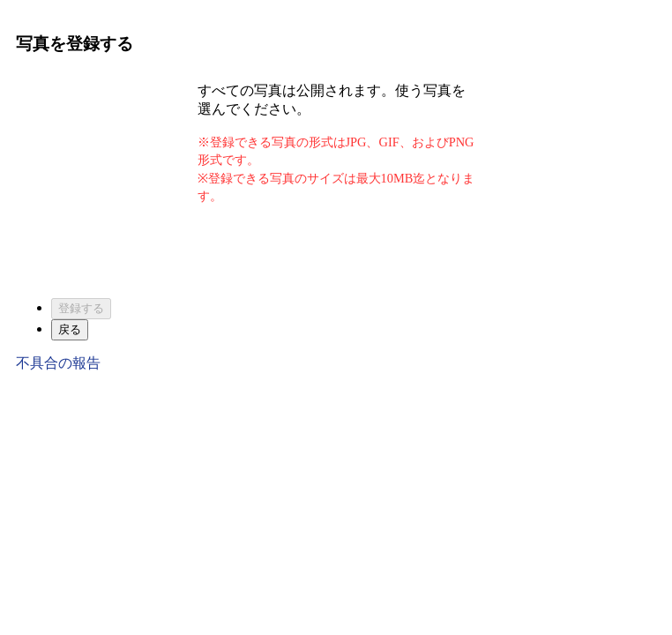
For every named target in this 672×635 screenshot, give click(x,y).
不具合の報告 (58, 363)
